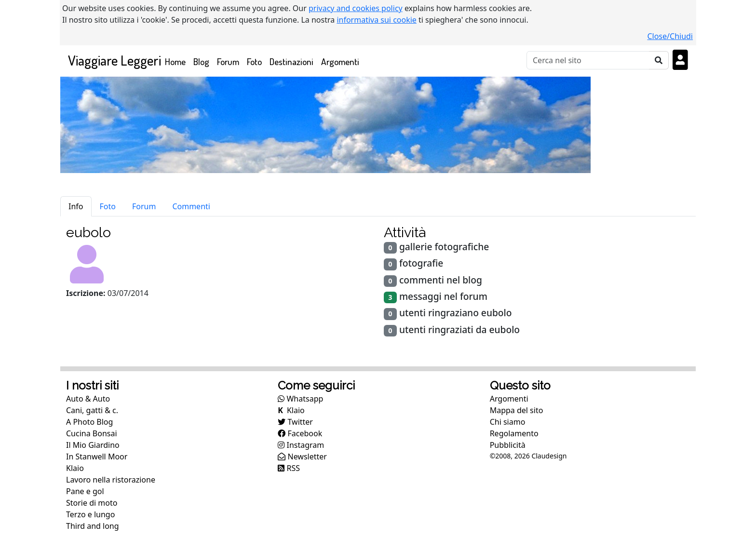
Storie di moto (92, 503)
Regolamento (514, 433)
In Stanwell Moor (97, 457)
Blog (201, 61)
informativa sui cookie (377, 20)
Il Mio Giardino (93, 445)
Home (177, 61)
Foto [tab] (108, 206)
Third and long (93, 526)
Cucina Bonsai (92, 433)
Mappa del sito (517, 410)
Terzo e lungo (90, 514)
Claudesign (549, 456)
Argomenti (340, 61)
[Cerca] (588, 60)
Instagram (301, 445)
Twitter (295, 422)
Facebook (300, 433)
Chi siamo (508, 422)
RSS (289, 468)
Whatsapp (300, 399)
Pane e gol (85, 491)
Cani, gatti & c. (92, 410)
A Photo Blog (89, 422)
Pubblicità (508, 445)
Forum (228, 61)
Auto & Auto (88, 399)
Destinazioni (291, 61)
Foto (254, 61)
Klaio (75, 468)
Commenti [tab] (191, 206)
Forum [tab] (144, 206)
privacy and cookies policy (356, 8)
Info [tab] (76, 206)
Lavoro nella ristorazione (111, 480)
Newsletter (302, 457)
